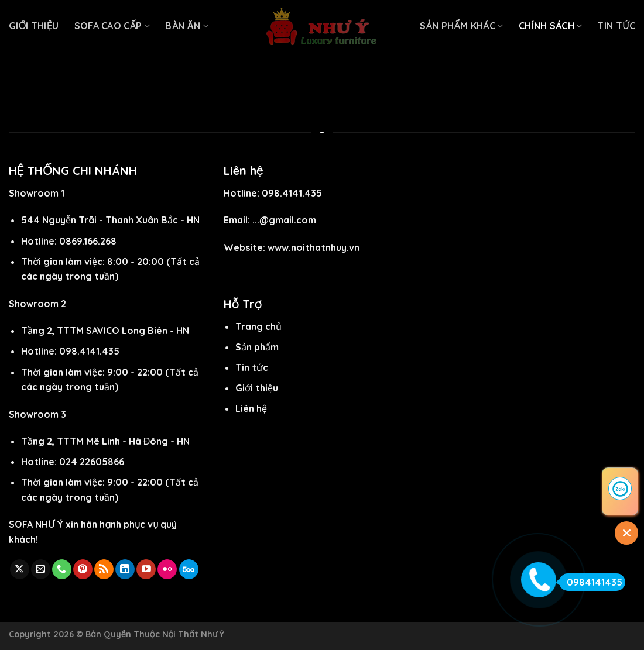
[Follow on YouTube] (146, 569)
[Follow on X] (20, 569)
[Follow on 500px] (189, 569)
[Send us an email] (41, 569)
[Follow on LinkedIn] (125, 569)
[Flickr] (167, 569)
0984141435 (591, 582)
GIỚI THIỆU (34, 26)
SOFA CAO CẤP (112, 26)
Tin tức (616, 26)
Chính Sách (551, 26)
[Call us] (62, 569)
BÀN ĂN (187, 26)
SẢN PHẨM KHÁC (461, 26)
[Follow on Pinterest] (83, 569)
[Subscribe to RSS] (104, 569)
